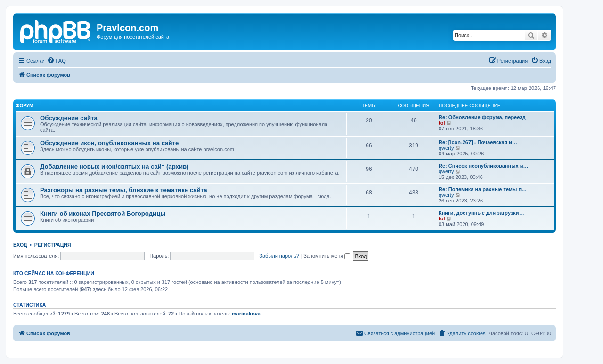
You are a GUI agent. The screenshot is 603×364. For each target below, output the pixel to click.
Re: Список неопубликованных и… (483, 166)
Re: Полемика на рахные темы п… (483, 189)
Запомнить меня (327, 256)
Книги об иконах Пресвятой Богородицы (103, 214)
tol (442, 123)
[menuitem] (57, 61)
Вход (20, 245)
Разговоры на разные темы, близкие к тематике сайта (124, 190)
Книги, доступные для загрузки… (481, 213)
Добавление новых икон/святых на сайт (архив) (114, 166)
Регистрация (53, 245)
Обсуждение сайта (69, 118)
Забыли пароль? (279, 256)
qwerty (446, 148)
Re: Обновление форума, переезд (482, 117)
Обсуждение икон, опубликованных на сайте (109, 143)
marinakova (246, 314)
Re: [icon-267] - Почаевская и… (478, 142)
